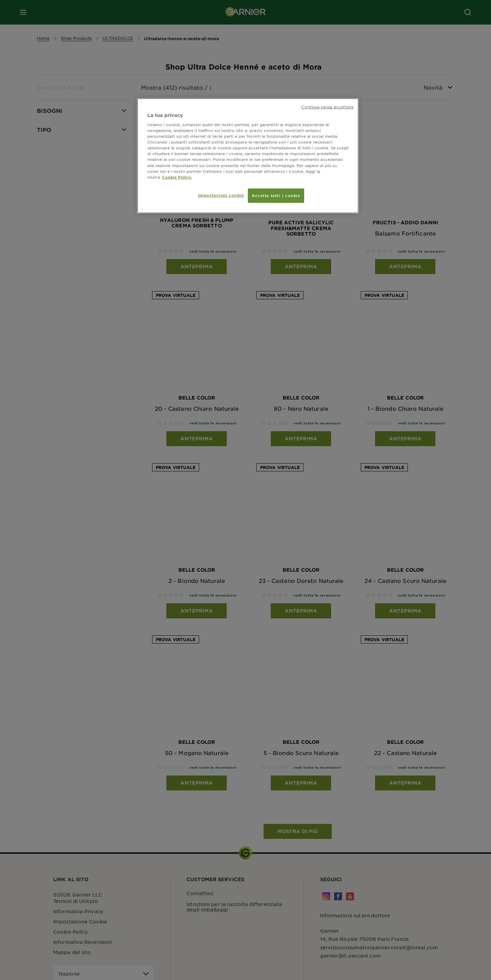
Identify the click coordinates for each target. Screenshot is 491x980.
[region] (248, 156)
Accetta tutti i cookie (276, 195)
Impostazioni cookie (221, 195)
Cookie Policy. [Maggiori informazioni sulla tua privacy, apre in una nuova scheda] (177, 177)
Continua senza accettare (327, 107)
